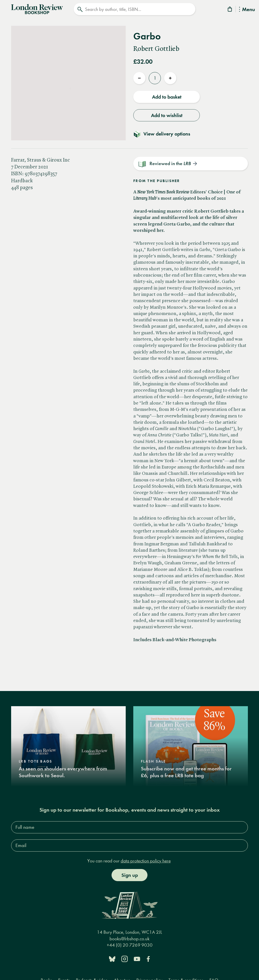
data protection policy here (146, 861)
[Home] (37, 9)
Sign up (130, 875)
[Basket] (230, 10)
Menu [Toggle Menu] (247, 10)
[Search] (134, 9)
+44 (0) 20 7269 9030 (130, 945)
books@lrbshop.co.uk (129, 939)
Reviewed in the (170, 163)
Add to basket (167, 97)
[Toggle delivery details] (165, 134)
